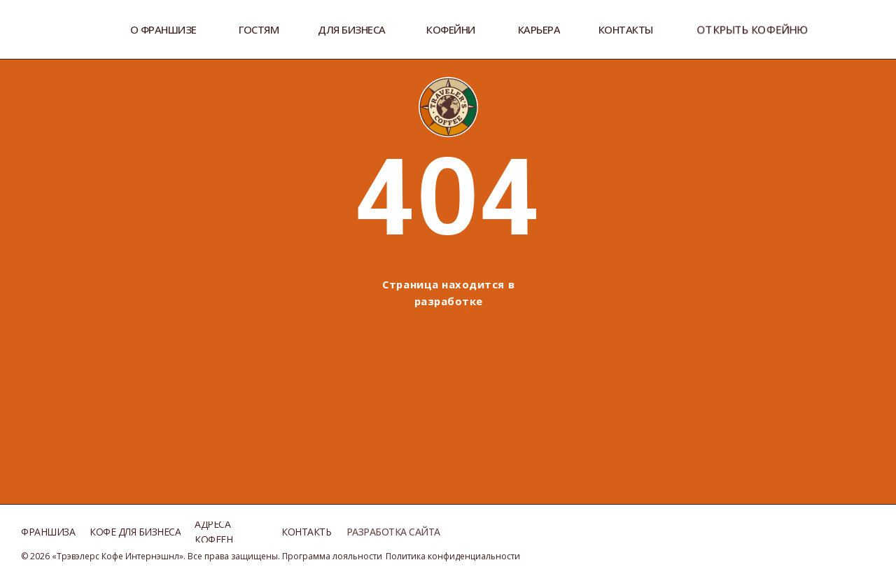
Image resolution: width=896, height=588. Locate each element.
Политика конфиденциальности (453, 556)
